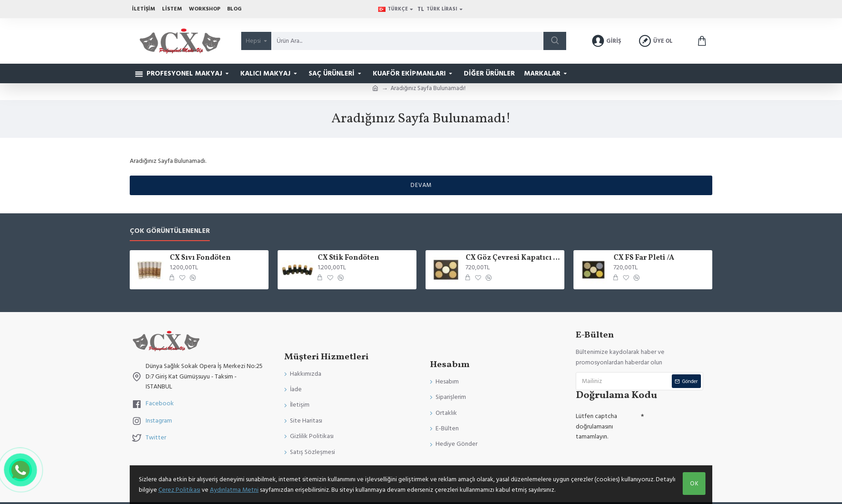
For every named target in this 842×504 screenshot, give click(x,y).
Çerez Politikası (179, 490)
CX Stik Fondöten (348, 258)
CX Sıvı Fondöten (200, 258)
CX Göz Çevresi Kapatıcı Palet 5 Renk (513, 258)
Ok (694, 484)
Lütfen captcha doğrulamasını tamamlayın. (596, 426)
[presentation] (639, 460)
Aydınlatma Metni (234, 490)
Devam (421, 185)
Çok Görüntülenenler (170, 231)
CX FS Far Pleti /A (644, 258)
